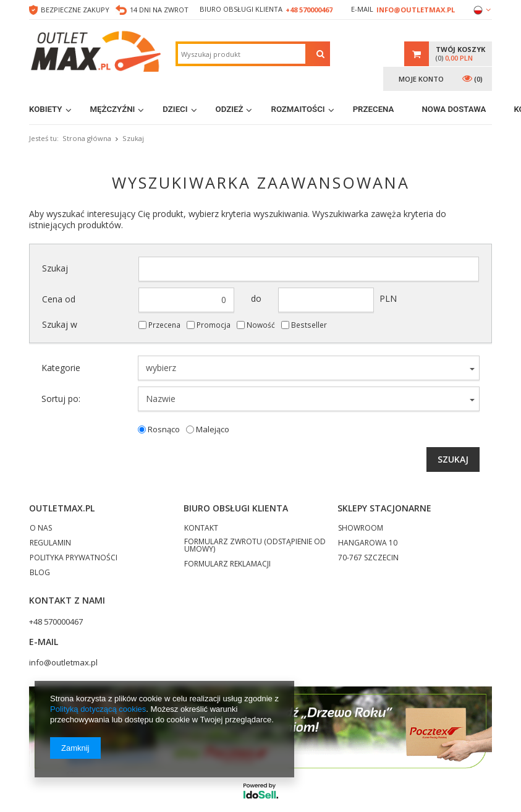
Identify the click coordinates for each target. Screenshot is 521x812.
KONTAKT (201, 529)
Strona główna (87, 138)
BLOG (40, 573)
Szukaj (55, 268)
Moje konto (421, 79)
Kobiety (46, 109)
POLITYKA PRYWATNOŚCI (74, 558)
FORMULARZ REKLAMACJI (227, 565)
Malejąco (213, 430)
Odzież (230, 109)
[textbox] (242, 54)
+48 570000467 (309, 10)
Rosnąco (164, 430)
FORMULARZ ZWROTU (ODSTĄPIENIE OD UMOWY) (255, 546)
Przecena (374, 109)
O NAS (41, 529)
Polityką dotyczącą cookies (98, 709)
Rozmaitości (298, 109)
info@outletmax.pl (416, 10)
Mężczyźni (113, 109)
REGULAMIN (50, 544)
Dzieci (175, 109)
